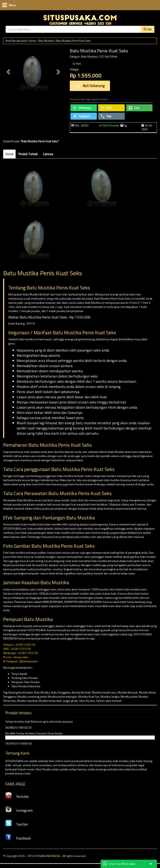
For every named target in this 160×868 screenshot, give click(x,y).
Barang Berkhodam (21, 692)
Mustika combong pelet (32, 696)
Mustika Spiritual (27, 701)
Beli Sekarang (90, 86)
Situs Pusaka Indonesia (26, 686)
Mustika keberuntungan (62, 696)
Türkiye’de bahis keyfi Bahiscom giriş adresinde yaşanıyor (39, 722)
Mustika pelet (129, 696)
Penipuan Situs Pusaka (26, 682)
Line (134, 108)
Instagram (19, 810)
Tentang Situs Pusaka (25, 678)
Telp (106, 116)
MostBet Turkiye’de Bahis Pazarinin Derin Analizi (34, 733)
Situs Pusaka (87, 701)
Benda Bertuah (81, 692)
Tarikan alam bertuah (109, 701)
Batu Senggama (61, 692)
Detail (9, 154)
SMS (106, 108)
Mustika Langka (110, 696)
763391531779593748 (18, 744)
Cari (148, 29)
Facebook (18, 838)
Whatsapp (82, 108)
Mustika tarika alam (50, 701)
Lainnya (48, 154)
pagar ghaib (71, 701)
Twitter (17, 824)
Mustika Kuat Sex (89, 696)
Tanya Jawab (19, 674)
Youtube (17, 796)
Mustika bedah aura (104, 692)
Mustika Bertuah (128, 692)
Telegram (82, 116)
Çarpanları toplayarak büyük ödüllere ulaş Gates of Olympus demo (44, 738)
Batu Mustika (46, 41)
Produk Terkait (28, 154)
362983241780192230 (18, 728)
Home (32, 41)
